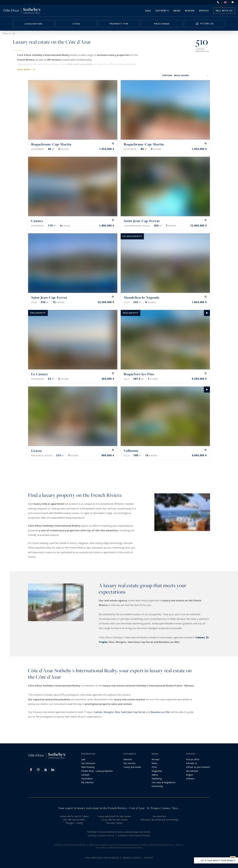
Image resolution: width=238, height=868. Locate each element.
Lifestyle (85, 775)
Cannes (200, 637)
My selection (87, 782)
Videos (155, 775)
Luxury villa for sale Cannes (114, 820)
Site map (149, 858)
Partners (190, 779)
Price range (162, 24)
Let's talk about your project (216, 861)
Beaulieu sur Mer (160, 712)
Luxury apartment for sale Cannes (114, 816)
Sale (148, 11)
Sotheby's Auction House (101, 835)
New (233, 857)
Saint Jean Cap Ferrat (133, 712)
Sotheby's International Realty (134, 835)
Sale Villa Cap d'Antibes (74, 820)
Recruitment (192, 771)
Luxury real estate (132, 767)
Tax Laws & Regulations (164, 782)
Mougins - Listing (74, 823)
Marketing (157, 779)
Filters (207, 24)
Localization (33, 24)
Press (154, 767)
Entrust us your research (198, 767)
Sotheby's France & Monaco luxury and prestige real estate (119, 832)
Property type (119, 24)
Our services (129, 763)
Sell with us (224, 11)
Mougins (109, 712)
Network (128, 759)
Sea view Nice (159, 816)
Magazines (157, 771)
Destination (87, 779)
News (154, 763)
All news (156, 759)
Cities (76, 24)
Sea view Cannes (114, 823)
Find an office (193, 759)
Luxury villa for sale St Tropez (74, 816)
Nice (117, 712)
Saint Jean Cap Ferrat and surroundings (159, 820)
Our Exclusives (88, 763)
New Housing (88, 767)
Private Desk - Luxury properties (97, 771)
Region (190, 11)
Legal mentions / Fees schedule (102, 858)
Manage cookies (132, 858)
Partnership (157, 786)
